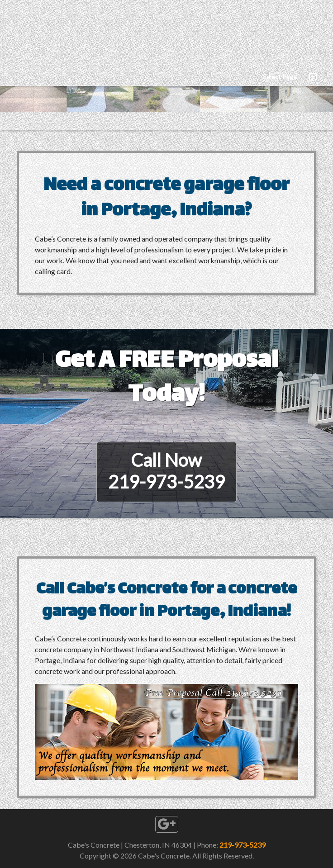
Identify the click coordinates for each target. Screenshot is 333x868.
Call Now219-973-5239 (166, 471)
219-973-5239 (243, 845)
